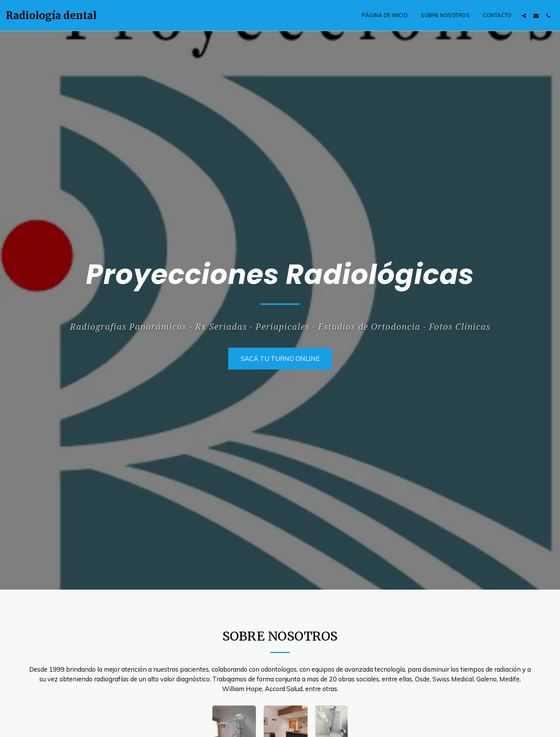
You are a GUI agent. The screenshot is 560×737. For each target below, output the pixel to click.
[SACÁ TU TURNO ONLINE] (280, 359)
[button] (524, 16)
